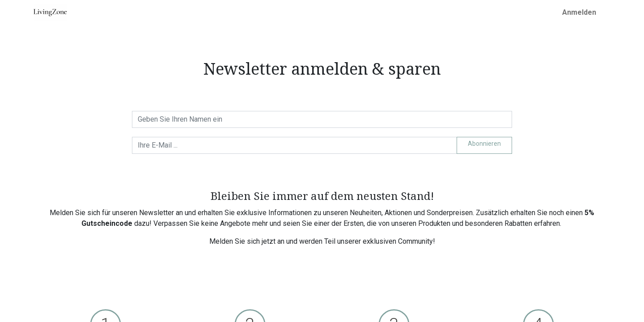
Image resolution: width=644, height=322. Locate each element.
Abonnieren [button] (484, 144)
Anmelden (579, 12)
